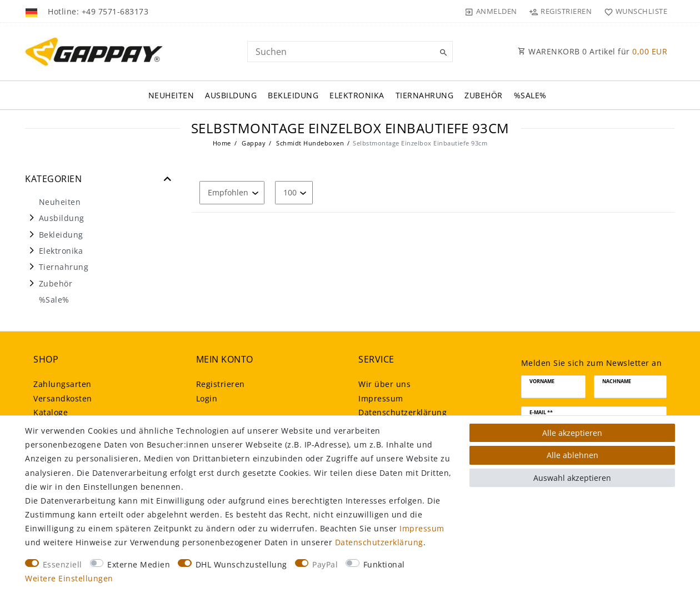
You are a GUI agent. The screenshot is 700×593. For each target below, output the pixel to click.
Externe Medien (139, 564)
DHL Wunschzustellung (241, 564)
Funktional (384, 564)
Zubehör (484, 95)
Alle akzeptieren (572, 433)
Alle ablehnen (572, 455)
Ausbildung (231, 95)
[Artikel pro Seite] (294, 192)
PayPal (325, 564)
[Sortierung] (232, 192)
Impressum (381, 398)
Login (207, 398)
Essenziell (62, 564)
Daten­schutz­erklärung (402, 412)
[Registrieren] (561, 11)
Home (222, 143)
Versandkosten (63, 398)
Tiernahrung (425, 95)
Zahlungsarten (62, 384)
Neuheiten (171, 95)
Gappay (253, 143)
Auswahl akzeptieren (572, 478)
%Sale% (530, 95)
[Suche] (442, 53)
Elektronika (357, 95)
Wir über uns (384, 384)
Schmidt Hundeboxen (309, 143)
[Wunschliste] (633, 11)
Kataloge (51, 412)
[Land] (32, 11)
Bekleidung (293, 95)
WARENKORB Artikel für (592, 51)
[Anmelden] (491, 11)
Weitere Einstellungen (69, 578)
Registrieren (221, 384)
